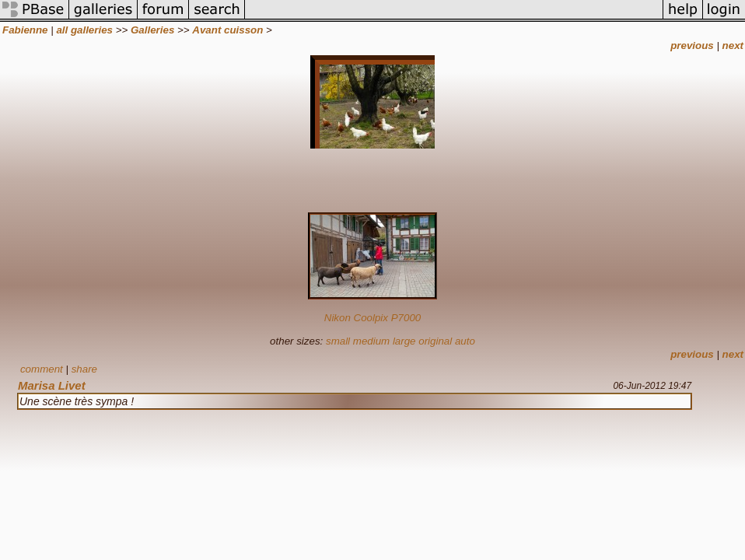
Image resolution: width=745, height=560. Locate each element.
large (404, 341)
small (338, 341)
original (435, 341)
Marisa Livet (52, 385)
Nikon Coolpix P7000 (372, 318)
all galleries (84, 30)
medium (371, 341)
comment (42, 369)
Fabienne (25, 30)
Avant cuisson (227, 30)
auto (465, 341)
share (84, 369)
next (733, 45)
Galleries (152, 30)
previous (692, 45)
